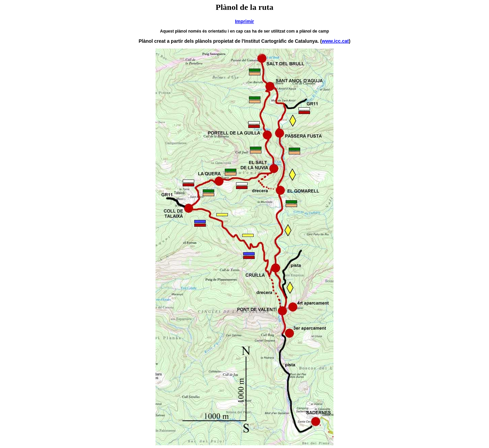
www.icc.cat (336, 41)
